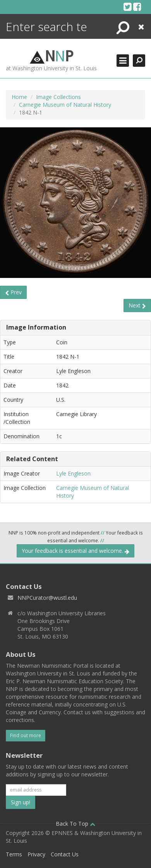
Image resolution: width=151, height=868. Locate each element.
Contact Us (65, 854)
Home (19, 97)
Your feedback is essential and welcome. (75, 551)
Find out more (26, 735)
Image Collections (58, 97)
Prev (13, 292)
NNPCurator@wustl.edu (47, 598)
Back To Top (75, 824)
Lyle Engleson (73, 473)
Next (137, 305)
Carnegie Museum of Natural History (65, 105)
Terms (14, 854)
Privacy (36, 854)
